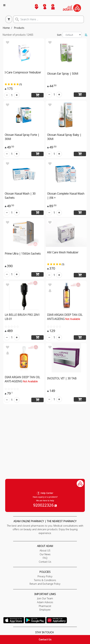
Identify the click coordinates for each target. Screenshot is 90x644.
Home (6, 28)
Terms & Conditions (45, 580)
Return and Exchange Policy (45, 584)
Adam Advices (45, 602)
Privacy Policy (45, 576)
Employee (45, 610)
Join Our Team (45, 598)
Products (19, 28)
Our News (45, 554)
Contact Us (45, 639)
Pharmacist (45, 606)
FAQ (45, 558)
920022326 (45, 505)
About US (45, 550)
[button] (43, 8)
